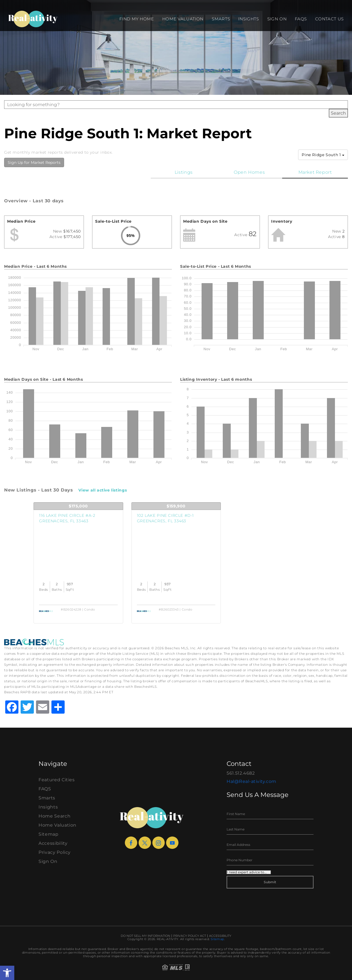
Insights (248, 19)
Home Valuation (183, 19)
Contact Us (329, 19)
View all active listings (103, 490)
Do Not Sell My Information (145, 936)
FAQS (301, 19)
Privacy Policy (55, 852)
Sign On (277, 19)
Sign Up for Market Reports (34, 162)
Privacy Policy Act (190, 936)
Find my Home (137, 19)
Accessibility (53, 843)
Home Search (54, 816)
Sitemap (49, 834)
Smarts (221, 19)
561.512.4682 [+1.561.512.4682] (241, 773)
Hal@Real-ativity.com (251, 781)
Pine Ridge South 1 (323, 155)
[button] (7, 973)
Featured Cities (57, 780)
